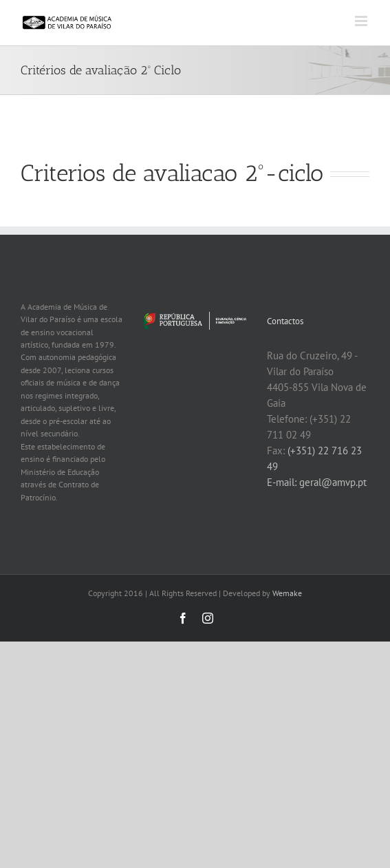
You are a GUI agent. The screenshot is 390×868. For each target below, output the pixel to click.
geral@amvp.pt (333, 482)
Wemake (287, 593)
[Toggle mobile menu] (362, 21)
